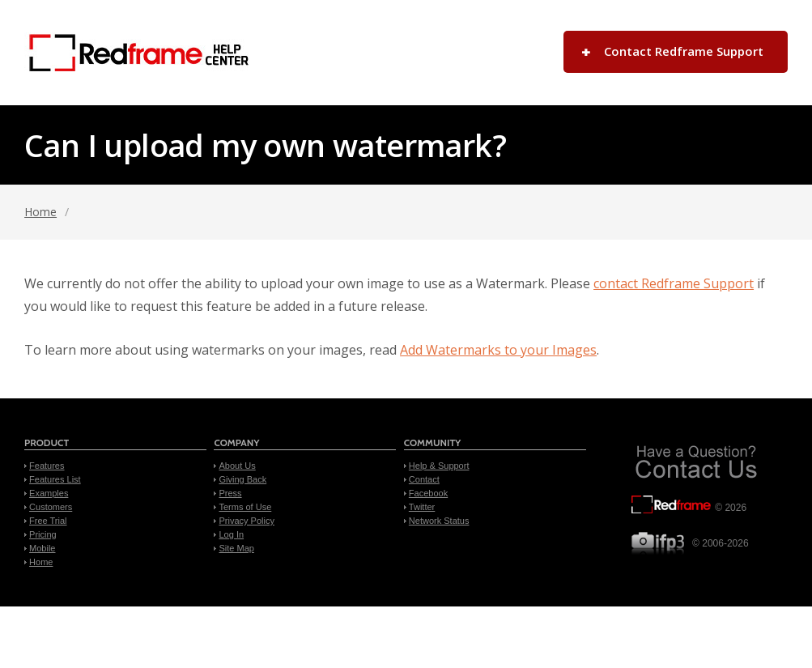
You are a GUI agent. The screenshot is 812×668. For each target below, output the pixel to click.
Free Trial (48, 521)
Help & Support (439, 466)
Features (47, 466)
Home (40, 212)
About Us (237, 466)
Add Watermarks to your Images (498, 350)
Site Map (236, 548)
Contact (424, 479)
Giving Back (242, 479)
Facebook (428, 493)
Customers (51, 507)
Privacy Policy (246, 521)
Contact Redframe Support (684, 51)
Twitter (422, 507)
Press (230, 493)
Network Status (439, 521)
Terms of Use (245, 507)
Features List (55, 479)
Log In (231, 534)
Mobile (42, 548)
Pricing (43, 534)
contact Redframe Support (674, 283)
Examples (49, 493)
